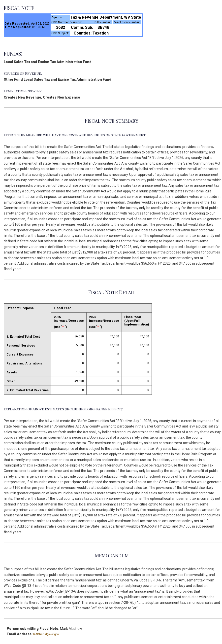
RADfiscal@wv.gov (46, 634)
